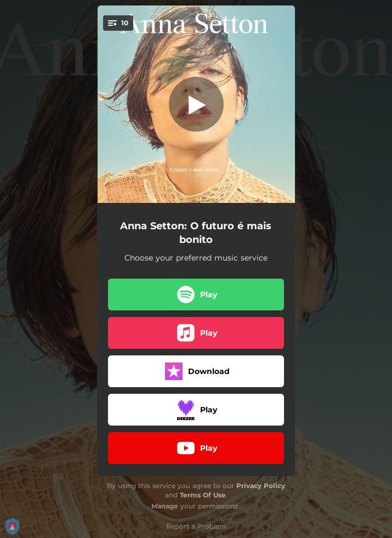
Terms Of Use (203, 495)
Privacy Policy (261, 486)
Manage (165, 506)
